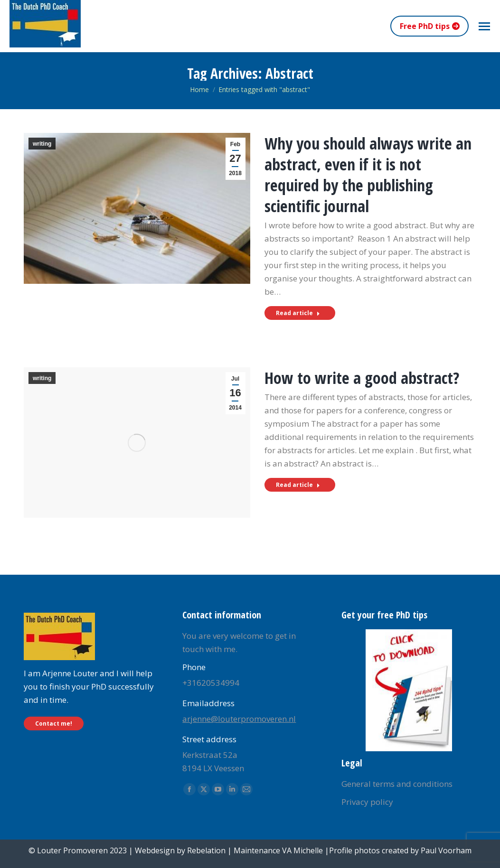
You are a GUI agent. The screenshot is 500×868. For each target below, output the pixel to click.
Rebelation (206, 850)
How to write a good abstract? (362, 378)
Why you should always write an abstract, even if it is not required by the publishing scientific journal (368, 175)
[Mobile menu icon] (484, 26)
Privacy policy (367, 802)
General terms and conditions (397, 784)
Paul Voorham (446, 850)
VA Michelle (302, 850)
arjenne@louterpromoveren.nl (239, 719)
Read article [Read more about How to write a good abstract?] (298, 485)
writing (42, 144)
